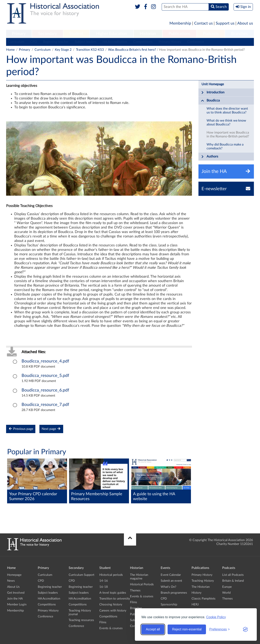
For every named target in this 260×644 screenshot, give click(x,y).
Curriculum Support (81, 575)
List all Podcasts (233, 575)
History (197, 593)
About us (245, 23)
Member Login (17, 605)
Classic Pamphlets (204, 599)
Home (10, 50)
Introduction (213, 93)
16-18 (104, 587)
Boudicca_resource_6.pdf (45, 390)
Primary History (170, 42)
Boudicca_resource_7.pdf (45, 405)
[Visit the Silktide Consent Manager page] (245, 629)
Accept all (153, 629)
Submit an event (171, 581)
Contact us (203, 23)
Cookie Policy (216, 617)
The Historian (201, 587)
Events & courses (111, 628)
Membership (180, 23)
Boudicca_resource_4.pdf (45, 361)
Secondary (48, 34)
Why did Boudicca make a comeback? (225, 146)
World (226, 593)
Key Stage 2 (63, 50)
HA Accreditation (115, 42)
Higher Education (112, 34)
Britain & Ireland (233, 581)
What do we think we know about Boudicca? (226, 122)
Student (76, 34)
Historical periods (111, 575)
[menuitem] (19, 34)
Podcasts (211, 34)
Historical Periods (142, 584)
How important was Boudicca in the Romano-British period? (228, 134)
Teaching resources (81, 620)
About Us (13, 587)
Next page (51, 429)
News (11, 581)
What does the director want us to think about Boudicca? (227, 111)
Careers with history (113, 611)
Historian (148, 34)
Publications (179, 34)
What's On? (168, 587)
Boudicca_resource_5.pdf (45, 376)
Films (103, 622)
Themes (135, 591)
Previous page (21, 429)
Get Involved (16, 593)
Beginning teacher (56, 42)
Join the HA (15, 599)
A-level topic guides (113, 593)
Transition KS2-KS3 (90, 50)
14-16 (104, 581)
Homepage (14, 575)
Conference (196, 42)
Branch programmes (174, 593)
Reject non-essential (187, 629)
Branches (239, 34)
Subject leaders (86, 42)
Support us (225, 23)
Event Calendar (171, 575)
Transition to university (115, 599)
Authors (210, 157)
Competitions (143, 42)
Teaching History (203, 581)
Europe (227, 587)
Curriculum (16, 42)
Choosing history (111, 605)
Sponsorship (169, 605)
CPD (34, 42)
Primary (19, 34)
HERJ (195, 605)
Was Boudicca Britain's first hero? (132, 50)
